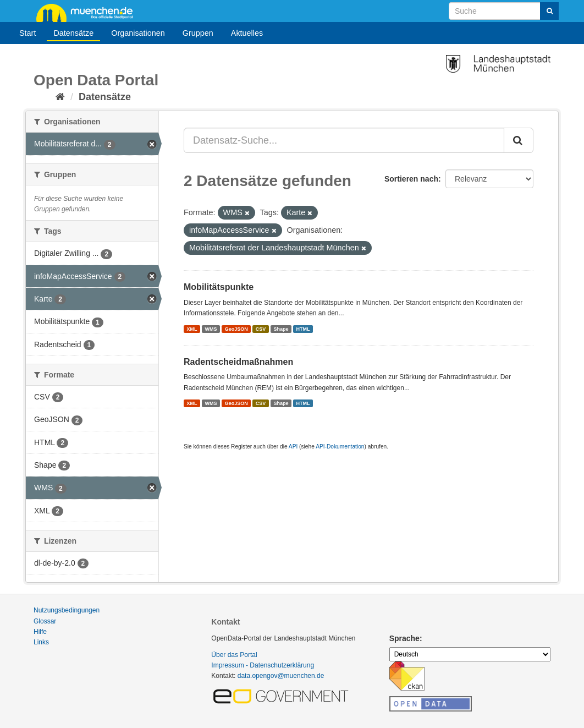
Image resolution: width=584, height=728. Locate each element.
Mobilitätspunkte (219, 287)
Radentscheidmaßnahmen (238, 362)
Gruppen (198, 33)
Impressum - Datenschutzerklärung (263, 665)
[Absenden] (549, 11)
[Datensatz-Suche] (504, 11)
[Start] (60, 97)
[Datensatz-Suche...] (344, 140)
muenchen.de (89, 12)
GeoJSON (236, 329)
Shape (281, 329)
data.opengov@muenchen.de (281, 676)
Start (27, 33)
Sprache (404, 638)
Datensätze (73, 33)
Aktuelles (247, 33)
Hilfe (40, 632)
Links (41, 642)
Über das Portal (234, 655)
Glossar (45, 621)
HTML (303, 329)
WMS (211, 329)
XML (192, 329)
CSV (261, 329)
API (293, 447)
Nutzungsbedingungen (67, 610)
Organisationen (138, 33)
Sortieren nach (411, 179)
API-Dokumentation (340, 447)
